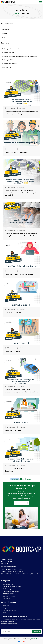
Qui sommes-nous (8, 584)
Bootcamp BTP (7, 67)
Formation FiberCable (13, 430)
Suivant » (29, 479)
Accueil (17, 13)
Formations (6, 598)
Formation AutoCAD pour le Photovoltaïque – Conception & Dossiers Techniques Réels (21, 235)
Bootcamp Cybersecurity (9, 64)
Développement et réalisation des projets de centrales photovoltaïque (21, 113)
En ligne (4, 37)
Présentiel (6, 606)
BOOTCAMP (35, 639)
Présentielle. (5, 30)
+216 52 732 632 (7, 564)
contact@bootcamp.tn (8, 567)
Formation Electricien (13, 351)
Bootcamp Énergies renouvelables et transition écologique (19, 56)
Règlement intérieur (9, 594)
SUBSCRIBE (37, 631)
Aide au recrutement (9, 596)
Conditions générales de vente (12, 587)
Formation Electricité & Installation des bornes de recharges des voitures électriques (21, 391)
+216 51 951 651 (6, 562)
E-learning (5, 33)
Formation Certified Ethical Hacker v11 (19, 274)
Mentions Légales (8, 589)
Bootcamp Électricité (8, 53)
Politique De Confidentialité (11, 591)
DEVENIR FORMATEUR (21, 503)
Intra (4, 613)
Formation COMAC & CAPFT (15, 313)
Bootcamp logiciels (8, 60)
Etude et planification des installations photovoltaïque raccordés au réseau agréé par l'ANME (20, 193)
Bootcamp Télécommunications (11, 49)
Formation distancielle (9, 610)
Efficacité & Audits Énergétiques (17, 152)
